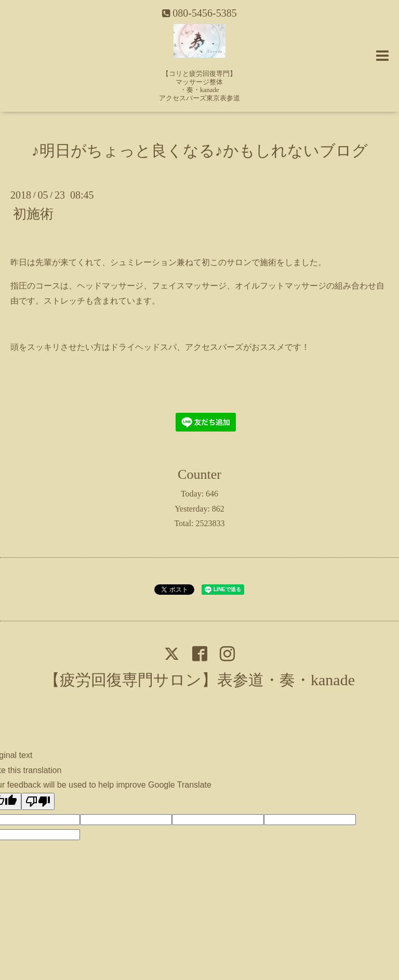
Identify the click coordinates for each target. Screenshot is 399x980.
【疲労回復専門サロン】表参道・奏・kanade (199, 680)
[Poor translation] (38, 801)
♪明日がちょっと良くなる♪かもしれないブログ (200, 151)
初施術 (33, 213)
